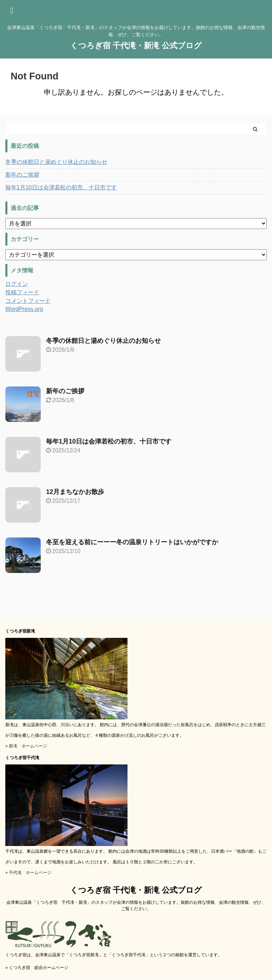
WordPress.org (24, 309)
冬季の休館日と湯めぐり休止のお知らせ (56, 162)
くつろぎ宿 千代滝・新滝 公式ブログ (136, 46)
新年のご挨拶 (22, 175)
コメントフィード (28, 301)
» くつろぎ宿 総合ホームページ (37, 968)
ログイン (17, 284)
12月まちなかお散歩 (75, 492)
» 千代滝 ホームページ (28, 873)
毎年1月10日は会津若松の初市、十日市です (61, 187)
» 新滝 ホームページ (26, 746)
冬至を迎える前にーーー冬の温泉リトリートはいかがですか (132, 542)
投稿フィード (22, 292)
